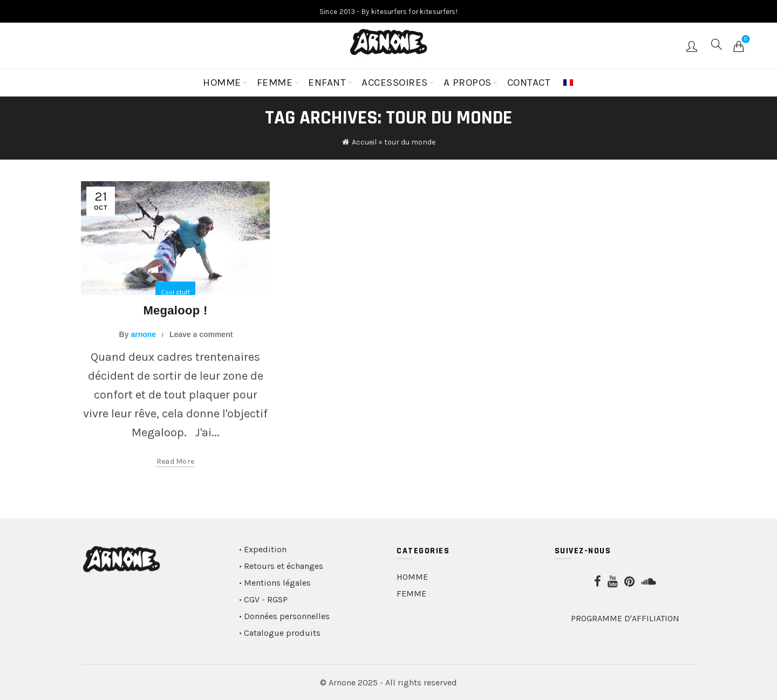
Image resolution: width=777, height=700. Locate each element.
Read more (176, 461)
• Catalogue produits (280, 633)
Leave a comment (201, 334)
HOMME (222, 83)
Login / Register (693, 46)
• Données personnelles (284, 616)
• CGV (249, 599)
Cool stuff (175, 292)
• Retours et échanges (281, 566)
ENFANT (327, 83)
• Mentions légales (275, 583)
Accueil (364, 142)
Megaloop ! (175, 310)
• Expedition (263, 549)
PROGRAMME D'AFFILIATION (625, 618)
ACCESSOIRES (395, 83)
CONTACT (529, 83)
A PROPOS (468, 83)
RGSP (277, 599)
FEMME (275, 83)
